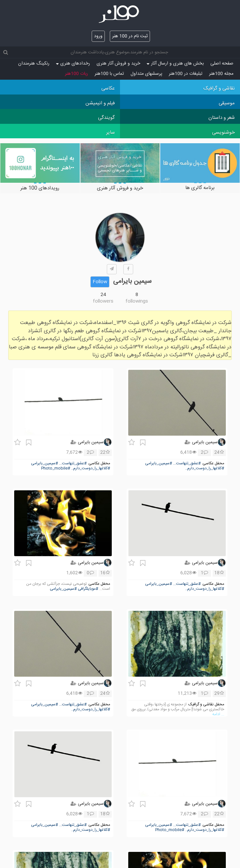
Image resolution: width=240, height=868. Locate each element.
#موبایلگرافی (88, 589)
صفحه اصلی (222, 64)
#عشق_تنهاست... (187, 463)
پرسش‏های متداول (146, 74)
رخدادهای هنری (73, 64)
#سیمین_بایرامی (159, 463)
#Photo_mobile (56, 468)
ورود (98, 36)
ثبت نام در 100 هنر (130, 36)
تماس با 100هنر (109, 74)
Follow (100, 282)
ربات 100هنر (76, 74)
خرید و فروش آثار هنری (118, 64)
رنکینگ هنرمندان (34, 64)
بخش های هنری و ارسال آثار (175, 64)
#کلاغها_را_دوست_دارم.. (205, 468)
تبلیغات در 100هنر (186, 74)
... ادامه (218, 714)
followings (137, 301)
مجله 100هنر (221, 74)
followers (103, 301)
